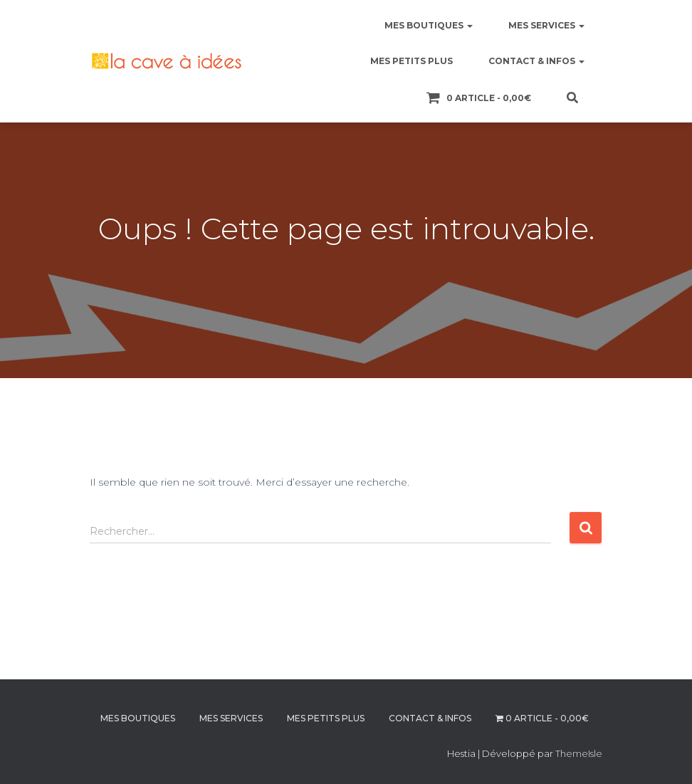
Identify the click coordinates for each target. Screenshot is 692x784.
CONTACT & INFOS (536, 61)
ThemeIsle (579, 753)
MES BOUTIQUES (429, 25)
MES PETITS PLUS (411, 61)
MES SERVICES (546, 25)
